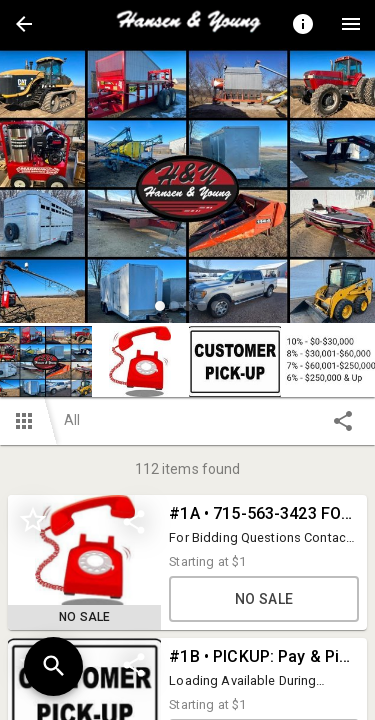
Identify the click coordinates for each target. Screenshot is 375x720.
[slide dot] (160, 306)
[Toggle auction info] (303, 24)
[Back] (24, 24)
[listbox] (187, 188)
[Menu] (351, 24)
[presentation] (188, 24)
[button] (24, 24)
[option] (187, 188)
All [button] (72, 420)
